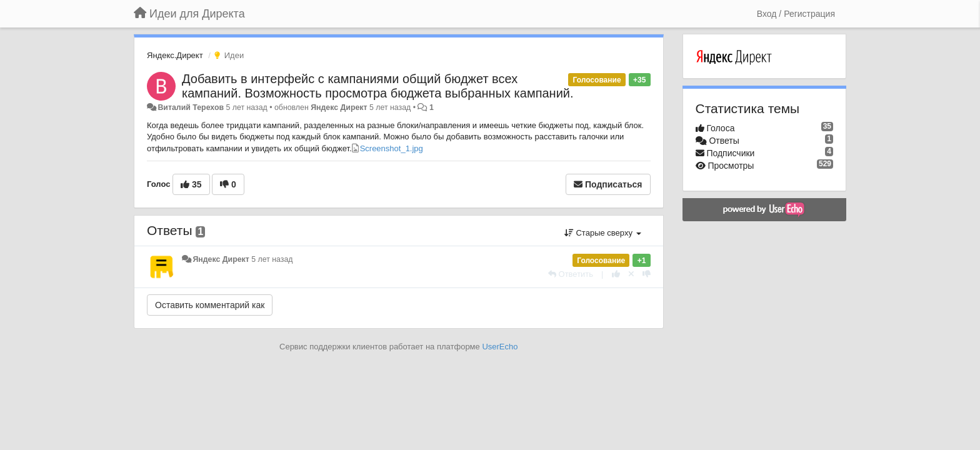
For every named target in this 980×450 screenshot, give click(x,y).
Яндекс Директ (339, 107)
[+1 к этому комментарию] (616, 274)
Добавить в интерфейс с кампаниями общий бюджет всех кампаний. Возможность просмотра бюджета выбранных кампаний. (378, 86)
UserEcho (500, 347)
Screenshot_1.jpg (392, 148)
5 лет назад (272, 259)
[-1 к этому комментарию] (647, 274)
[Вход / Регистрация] (796, 14)
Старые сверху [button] (603, 233)
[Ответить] (571, 274)
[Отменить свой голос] (631, 274)
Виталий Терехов (191, 107)
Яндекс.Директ (175, 55)
